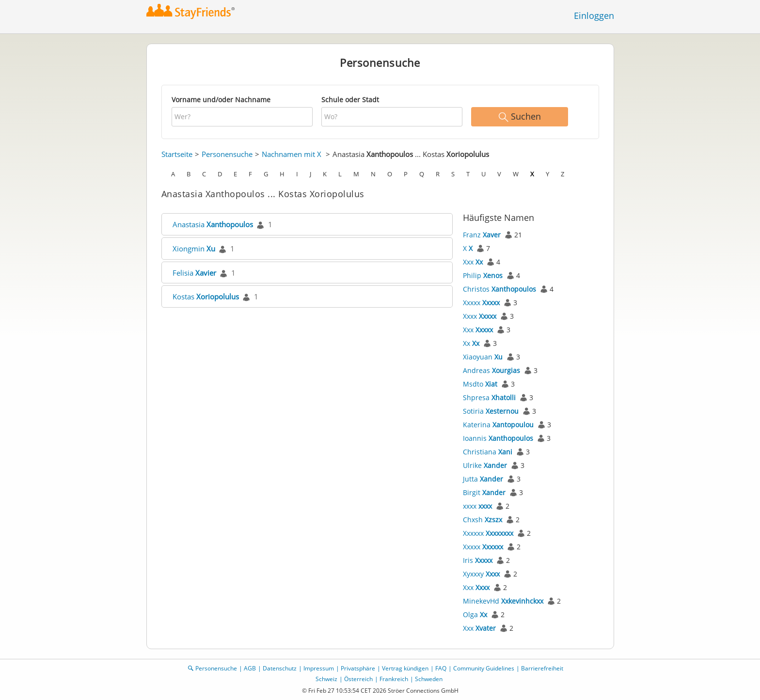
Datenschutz (280, 668)
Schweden (429, 679)
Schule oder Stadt (350, 100)
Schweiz (326, 679)
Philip (483, 275)
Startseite (177, 154)
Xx (471, 343)
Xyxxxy (481, 574)
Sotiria (491, 411)
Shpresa (489, 397)
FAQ (441, 668)
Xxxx (480, 316)
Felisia (194, 273)
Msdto (480, 384)
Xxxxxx (488, 533)
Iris (478, 560)
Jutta (483, 479)
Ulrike (485, 465)
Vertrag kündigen (405, 668)
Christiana (488, 452)
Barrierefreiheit (542, 668)
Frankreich (394, 679)
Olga (475, 614)
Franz (482, 235)
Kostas (206, 296)
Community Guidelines (484, 668)
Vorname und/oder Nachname (221, 100)
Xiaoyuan (483, 357)
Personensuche (227, 154)
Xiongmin (194, 249)
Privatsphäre (358, 668)
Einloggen (594, 16)
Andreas (491, 370)
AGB (250, 668)
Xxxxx (481, 303)
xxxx (477, 506)
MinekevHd (503, 601)
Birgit (484, 492)
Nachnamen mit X (292, 154)
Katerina (498, 425)
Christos (499, 289)
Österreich (358, 679)
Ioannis (498, 438)
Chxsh (483, 520)
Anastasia (213, 224)
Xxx (473, 262)
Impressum (319, 668)
